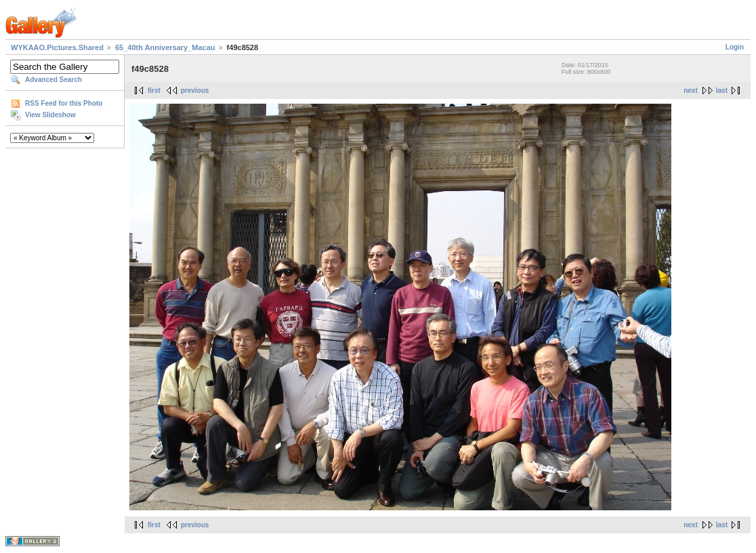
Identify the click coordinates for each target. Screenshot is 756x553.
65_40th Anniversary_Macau (165, 47)
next (691, 90)
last (722, 90)
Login (735, 47)
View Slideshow (50, 115)
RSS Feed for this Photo (64, 103)
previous (195, 90)
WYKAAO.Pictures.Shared (57, 47)
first (154, 90)
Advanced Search (54, 80)
